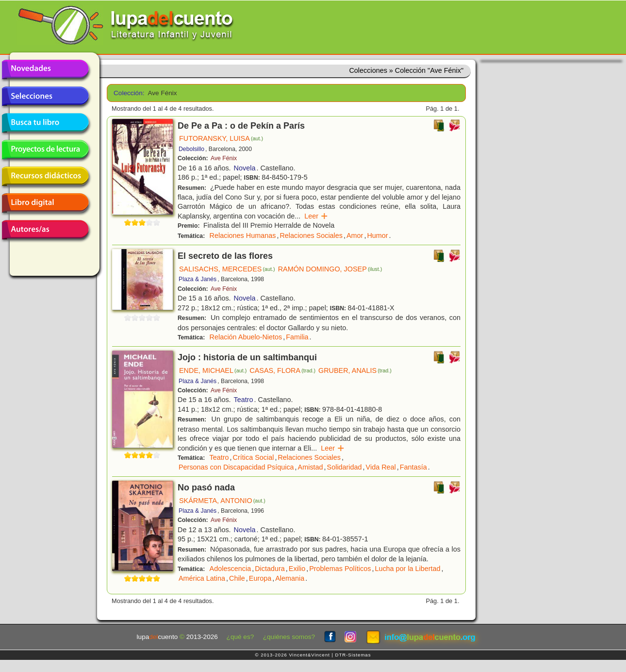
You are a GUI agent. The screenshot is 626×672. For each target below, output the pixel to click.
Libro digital (45, 203)
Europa (260, 578)
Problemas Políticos (340, 569)
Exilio (297, 569)
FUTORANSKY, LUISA (221, 138)
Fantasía (413, 467)
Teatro (244, 400)
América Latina (202, 578)
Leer (316, 216)
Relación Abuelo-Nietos (246, 337)
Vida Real (381, 467)
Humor (377, 235)
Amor (355, 235)
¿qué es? (240, 637)
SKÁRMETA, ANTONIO (222, 501)
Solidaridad (345, 467)
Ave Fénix (224, 158)
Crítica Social (254, 457)
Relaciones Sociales (311, 235)
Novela (245, 168)
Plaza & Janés (198, 279)
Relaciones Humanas (243, 235)
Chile (237, 578)
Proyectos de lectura (45, 150)
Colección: (127, 93)
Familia (297, 337)
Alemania (290, 578)
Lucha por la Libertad (407, 569)
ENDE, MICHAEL (213, 370)
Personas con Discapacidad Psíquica (236, 467)
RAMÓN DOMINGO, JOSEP (330, 269)
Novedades (45, 69)
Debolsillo (191, 149)
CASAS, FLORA (282, 370)
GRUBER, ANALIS (355, 370)
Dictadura (270, 569)
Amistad (311, 467)
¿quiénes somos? (289, 637)
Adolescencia (231, 569)
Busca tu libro (45, 123)
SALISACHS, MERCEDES (227, 269)
